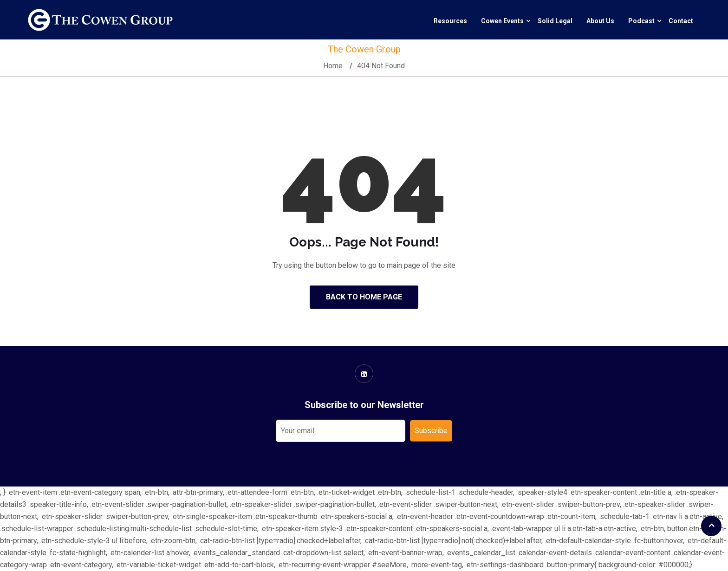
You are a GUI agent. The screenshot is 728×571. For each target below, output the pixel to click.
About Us (600, 21)
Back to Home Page (364, 297)
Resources (450, 21)
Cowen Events (502, 21)
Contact (681, 21)
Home (333, 66)
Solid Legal (555, 21)
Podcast (641, 21)
